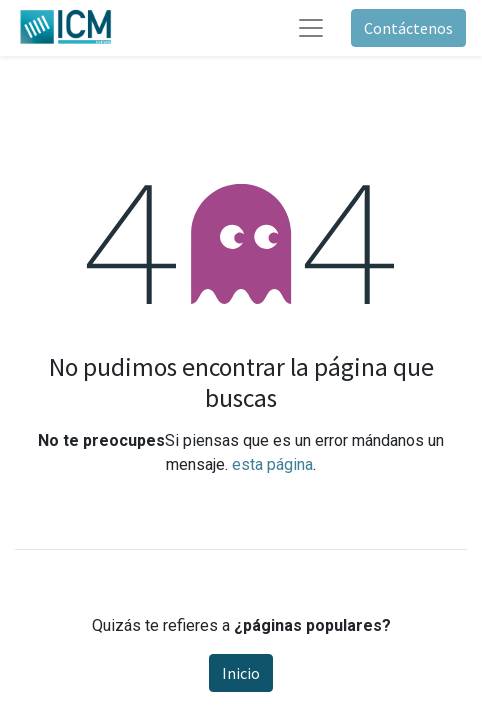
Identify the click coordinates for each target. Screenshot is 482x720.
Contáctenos (408, 28)
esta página (272, 464)
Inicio (241, 673)
